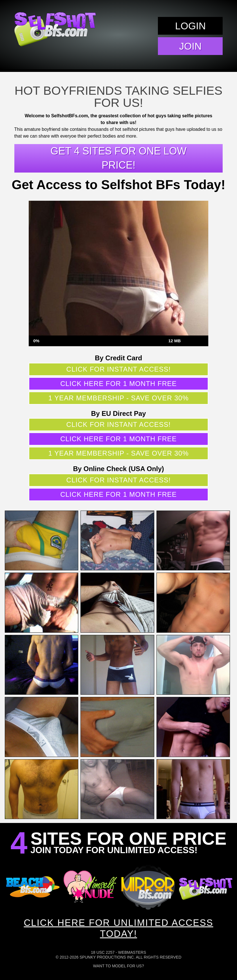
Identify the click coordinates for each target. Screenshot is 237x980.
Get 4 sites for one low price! (118, 158)
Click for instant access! (119, 369)
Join (191, 46)
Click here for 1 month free (118, 384)
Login (190, 26)
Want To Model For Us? (119, 966)
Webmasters (132, 952)
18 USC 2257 (103, 952)
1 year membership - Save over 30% (119, 398)
